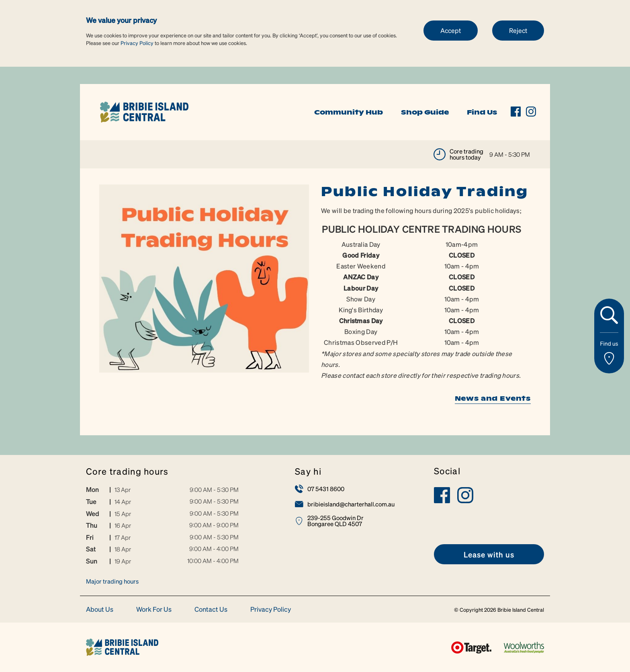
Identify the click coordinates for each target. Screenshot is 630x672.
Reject (518, 30)
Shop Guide (425, 112)
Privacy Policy (137, 43)
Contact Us (211, 610)
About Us (100, 610)
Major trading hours (112, 581)
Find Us (482, 112)
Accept (451, 30)
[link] (144, 111)
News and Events (493, 398)
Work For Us (154, 610)
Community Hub (349, 112)
